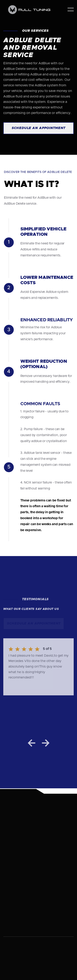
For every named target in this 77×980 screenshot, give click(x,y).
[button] (71, 9)
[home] (31, 10)
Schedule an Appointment (38, 128)
